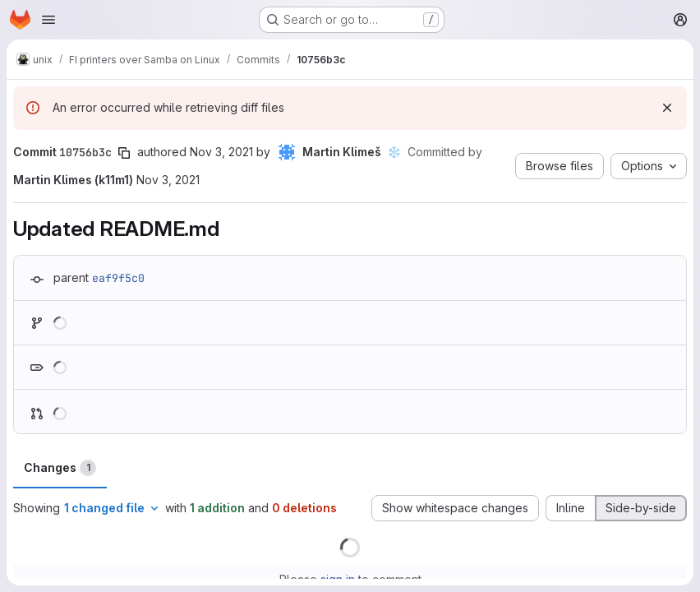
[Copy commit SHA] (124, 153)
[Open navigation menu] (48, 20)
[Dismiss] (667, 108)
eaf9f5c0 (118, 278)
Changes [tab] (60, 468)
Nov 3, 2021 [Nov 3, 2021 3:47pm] (221, 152)
